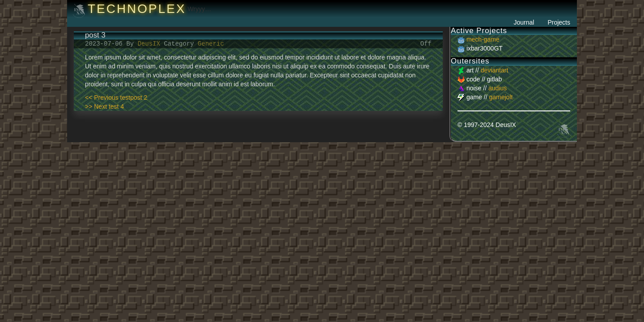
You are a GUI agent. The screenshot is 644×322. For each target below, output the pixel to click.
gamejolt (501, 97)
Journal (524, 22)
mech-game (483, 39)
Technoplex (137, 9)
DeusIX (151, 44)
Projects (559, 22)
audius (498, 88)
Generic (211, 44)
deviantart (494, 70)
